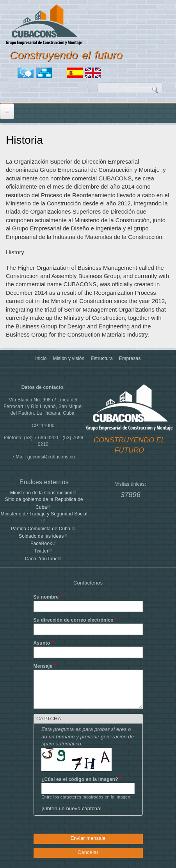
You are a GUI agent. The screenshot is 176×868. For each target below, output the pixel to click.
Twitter (44, 551)
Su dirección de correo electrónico (74, 620)
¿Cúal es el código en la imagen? (80, 779)
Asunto (42, 643)
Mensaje (43, 666)
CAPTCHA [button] (49, 719)
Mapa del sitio (46, 73)
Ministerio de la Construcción (44, 493)
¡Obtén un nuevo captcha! (71, 808)
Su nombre (46, 597)
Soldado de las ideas (44, 536)
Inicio (41, 358)
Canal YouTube (44, 559)
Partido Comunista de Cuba (44, 529)
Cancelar (88, 852)
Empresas (130, 358)
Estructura (102, 358)
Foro (27, 73)
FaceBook (44, 544)
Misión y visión (69, 358)
